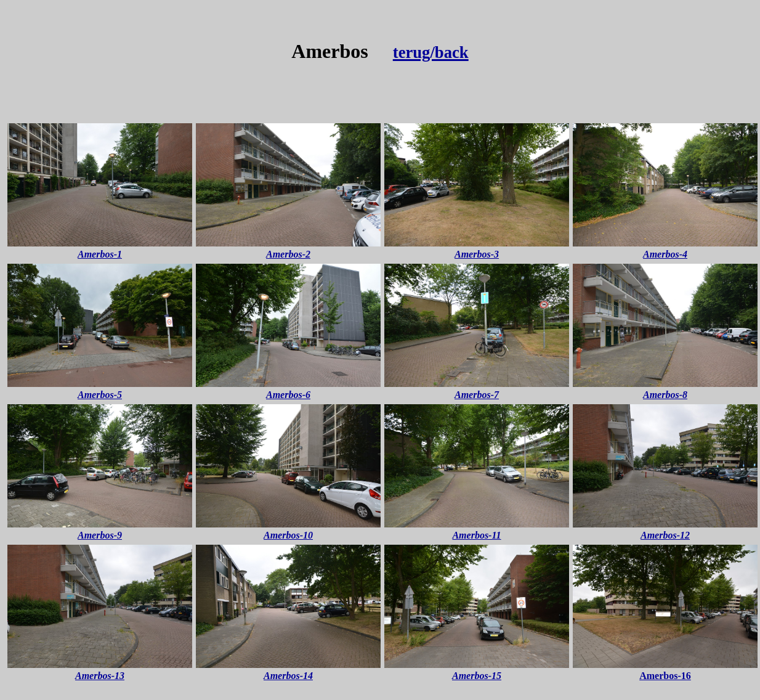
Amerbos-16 (665, 676)
